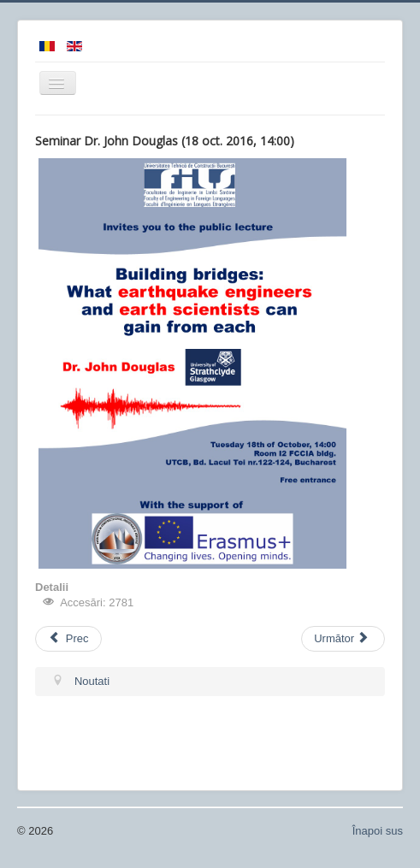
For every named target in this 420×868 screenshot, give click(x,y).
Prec (68, 638)
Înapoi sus (378, 831)
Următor (342, 638)
